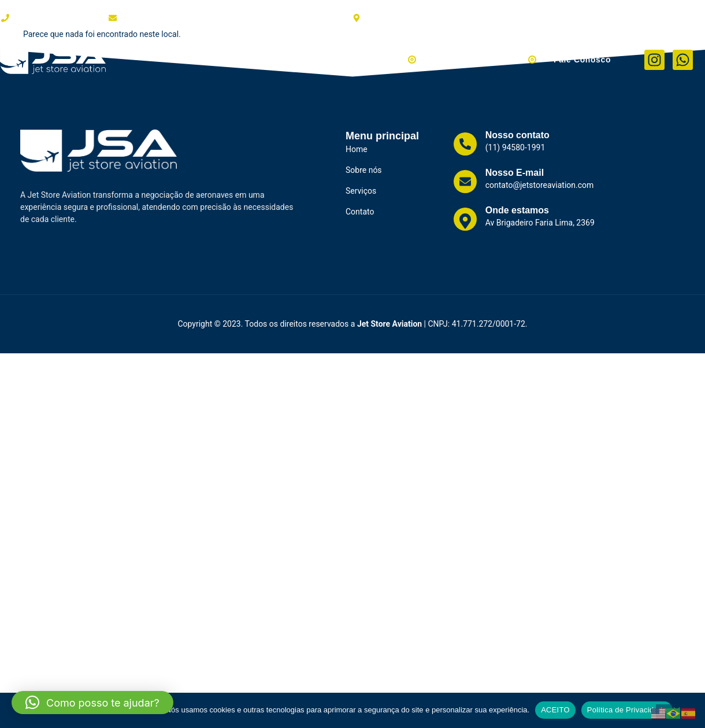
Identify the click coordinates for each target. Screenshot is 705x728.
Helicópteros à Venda (485, 60)
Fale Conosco (582, 60)
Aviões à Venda (378, 60)
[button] (92, 703)
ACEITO (555, 710)
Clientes (250, 60)
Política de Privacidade (627, 710)
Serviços (303, 60)
